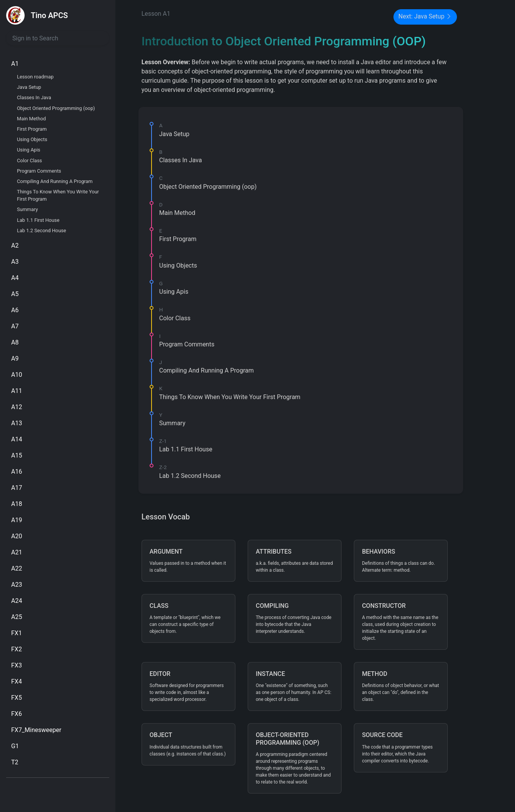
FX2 (17, 649)
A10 (17, 375)
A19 (17, 520)
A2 (15, 245)
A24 (17, 601)
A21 (17, 552)
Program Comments (39, 171)
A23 (17, 585)
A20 (17, 536)
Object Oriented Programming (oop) (56, 108)
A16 (17, 472)
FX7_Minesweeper (36, 730)
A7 (15, 326)
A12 (17, 407)
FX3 (17, 665)
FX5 (17, 698)
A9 (15, 359)
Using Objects (32, 139)
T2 (15, 762)
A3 (15, 262)
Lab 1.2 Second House (42, 230)
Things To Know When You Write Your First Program (58, 195)
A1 (15, 64)
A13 (17, 423)
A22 (17, 568)
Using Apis (29, 150)
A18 (17, 504)
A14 (17, 439)
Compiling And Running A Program (55, 181)
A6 (15, 310)
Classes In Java (34, 97)
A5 (15, 294)
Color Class (29, 161)
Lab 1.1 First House (38, 220)
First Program (32, 129)
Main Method (31, 119)
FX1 (17, 633)
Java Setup (29, 87)
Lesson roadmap (35, 77)
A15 (17, 455)
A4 (15, 278)
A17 (17, 488)
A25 (17, 617)
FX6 (17, 714)
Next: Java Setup (425, 17)
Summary (27, 209)
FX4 (17, 681)
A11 (17, 391)
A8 (15, 342)
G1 (15, 746)
